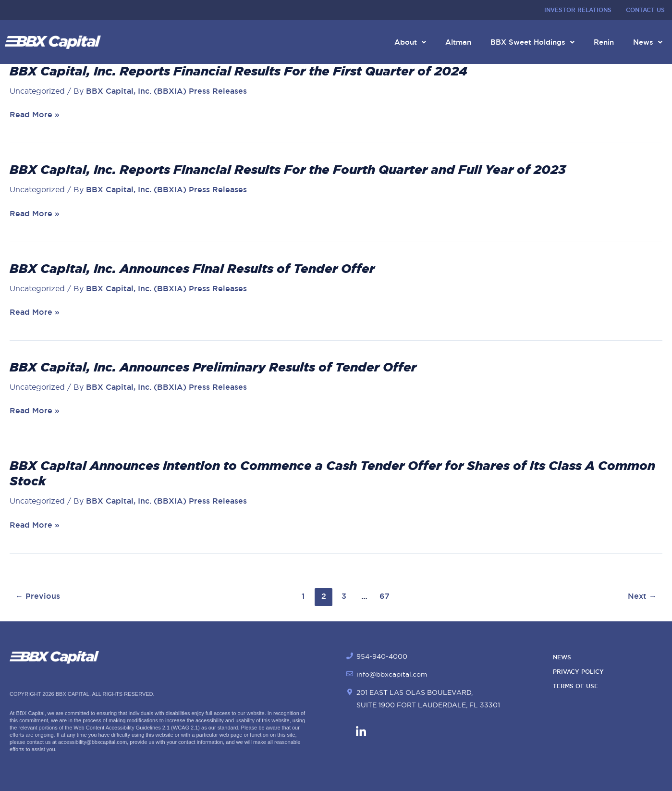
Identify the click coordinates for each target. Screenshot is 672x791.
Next (642, 596)
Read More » (35, 115)
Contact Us (645, 10)
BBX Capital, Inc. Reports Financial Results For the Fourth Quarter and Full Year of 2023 (288, 170)
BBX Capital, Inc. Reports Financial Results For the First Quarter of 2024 (238, 71)
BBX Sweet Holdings (532, 42)
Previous (38, 596)
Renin (604, 42)
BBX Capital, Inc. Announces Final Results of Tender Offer (192, 269)
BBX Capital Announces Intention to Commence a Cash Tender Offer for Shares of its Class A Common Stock (332, 473)
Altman (458, 42)
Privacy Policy (578, 672)
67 (385, 596)
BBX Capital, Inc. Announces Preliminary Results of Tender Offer (213, 367)
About (410, 42)
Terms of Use (575, 686)
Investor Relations (578, 10)
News (648, 42)
